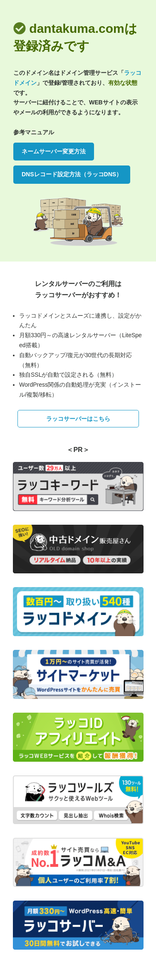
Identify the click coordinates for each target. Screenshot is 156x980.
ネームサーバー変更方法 (54, 151)
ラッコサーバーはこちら (78, 419)
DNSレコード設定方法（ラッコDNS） (72, 174)
